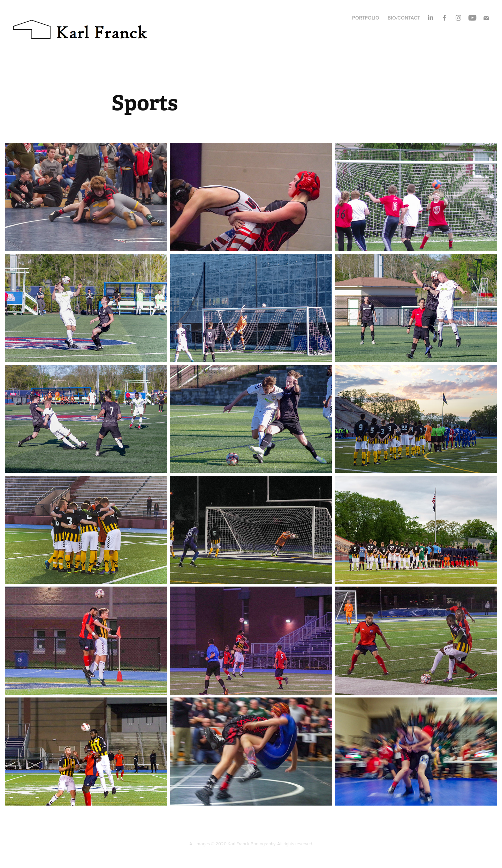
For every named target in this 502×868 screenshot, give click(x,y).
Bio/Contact (404, 18)
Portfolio (366, 18)
